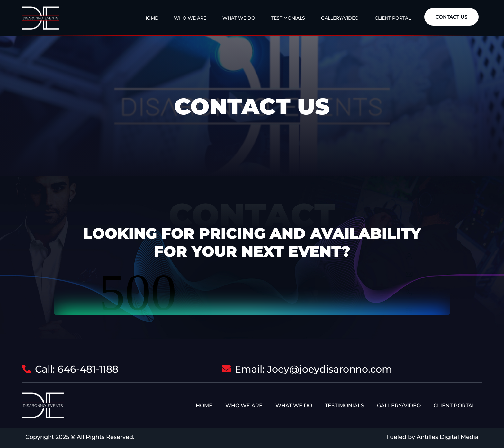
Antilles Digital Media (448, 437)
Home (151, 18)
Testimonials (288, 18)
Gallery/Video (340, 18)
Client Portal (393, 18)
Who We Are (190, 18)
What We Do (239, 18)
